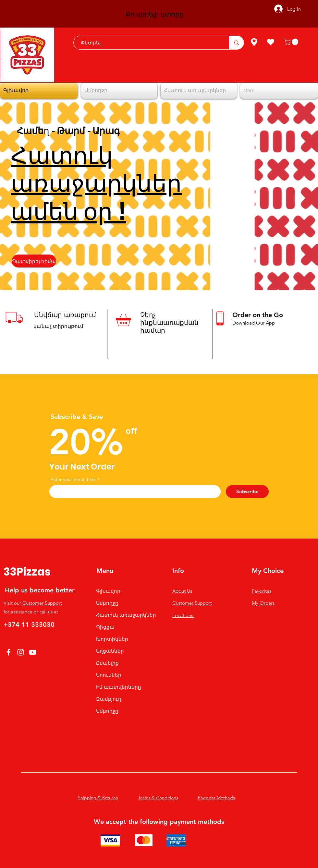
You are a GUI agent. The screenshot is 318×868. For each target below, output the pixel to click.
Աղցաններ (110, 651)
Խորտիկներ (112, 639)
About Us (182, 591)
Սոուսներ (109, 675)
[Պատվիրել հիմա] (34, 261)
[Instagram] (21, 652)
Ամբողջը (107, 603)
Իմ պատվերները (119, 687)
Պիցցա (105, 627)
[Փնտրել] (148, 43)
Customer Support (42, 603)
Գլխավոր (108, 591)
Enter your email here (73, 479)
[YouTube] (33, 652)
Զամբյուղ (109, 699)
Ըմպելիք (107, 663)
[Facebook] (9, 652)
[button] (292, 42)
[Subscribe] (247, 492)
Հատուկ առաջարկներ (126, 615)
